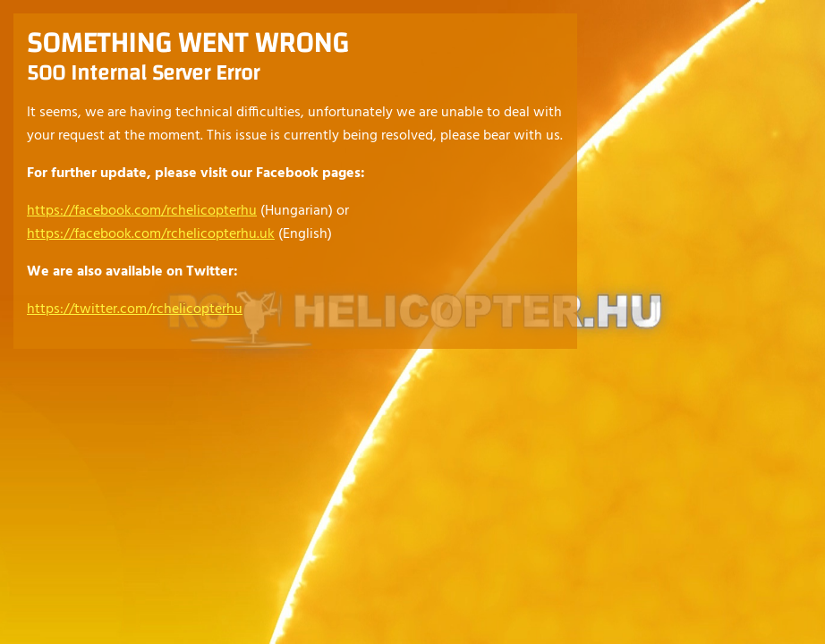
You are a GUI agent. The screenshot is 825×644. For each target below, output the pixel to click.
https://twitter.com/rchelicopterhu (135, 309)
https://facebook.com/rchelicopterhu (142, 211)
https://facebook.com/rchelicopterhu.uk (151, 234)
